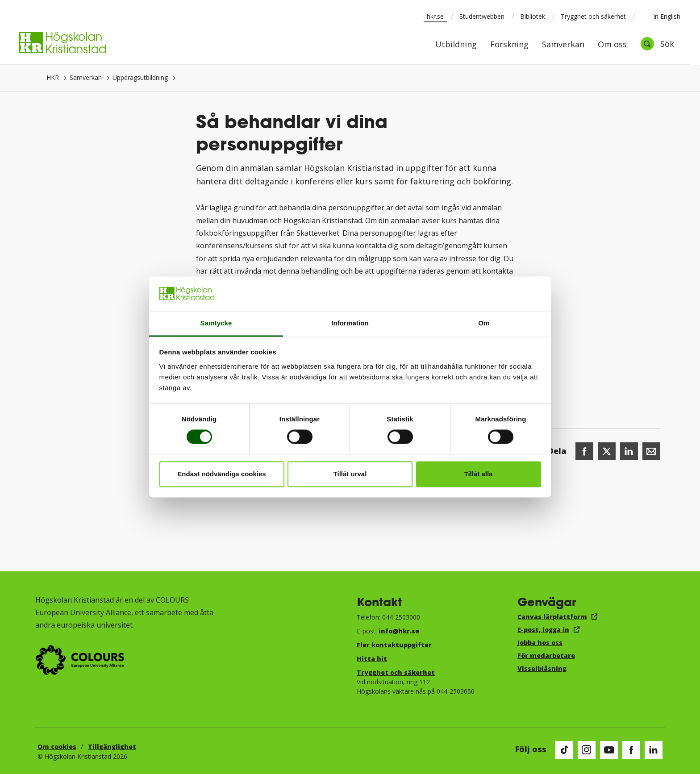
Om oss (612, 45)
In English (661, 16)
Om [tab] (484, 323)
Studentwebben (482, 16)
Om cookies (57, 747)
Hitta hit (372, 659)
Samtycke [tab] (216, 323)
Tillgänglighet (112, 747)
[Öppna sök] (657, 44)
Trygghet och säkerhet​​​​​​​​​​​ (396, 672)
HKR (53, 77)
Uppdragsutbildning (140, 77)
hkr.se (435, 16)
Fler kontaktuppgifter (394, 645)
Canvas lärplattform (552, 617)
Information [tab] (350, 323)
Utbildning (456, 45)
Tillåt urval (350, 474)
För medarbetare (546, 655)
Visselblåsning (542, 668)
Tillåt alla (479, 474)
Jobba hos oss (540, 643)
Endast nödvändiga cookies (221, 474)
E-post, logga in (543, 630)
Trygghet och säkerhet (593, 16)
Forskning (509, 45)
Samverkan (563, 45)
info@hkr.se (399, 631)
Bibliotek (533, 16)
